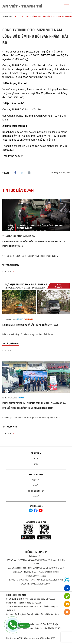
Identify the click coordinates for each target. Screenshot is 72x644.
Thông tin (15, 265)
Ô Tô (36, 459)
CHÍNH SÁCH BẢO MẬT (16, 595)
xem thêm (8, 272)
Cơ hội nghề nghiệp (36, 491)
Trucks (20, 319)
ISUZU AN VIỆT (36, 475)
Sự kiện (13, 427)
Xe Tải (36, 464)
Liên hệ (36, 496)
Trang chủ (8, 16)
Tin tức (6, 265)
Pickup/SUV (28, 319)
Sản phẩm (36, 453)
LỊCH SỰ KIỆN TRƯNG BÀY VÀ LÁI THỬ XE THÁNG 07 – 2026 (30, 325)
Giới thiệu (36, 480)
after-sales (22, 236)
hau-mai (32, 236)
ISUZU (32, 556)
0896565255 (41, 576)
